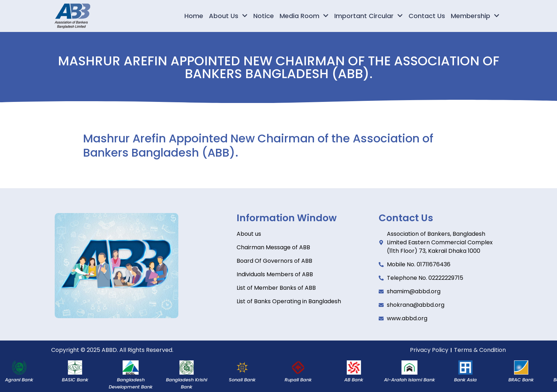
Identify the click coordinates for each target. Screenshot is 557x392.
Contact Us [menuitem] (427, 16)
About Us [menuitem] (228, 16)
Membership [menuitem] (475, 16)
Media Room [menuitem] (304, 16)
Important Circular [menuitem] (369, 16)
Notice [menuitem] (264, 16)
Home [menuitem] (194, 16)
